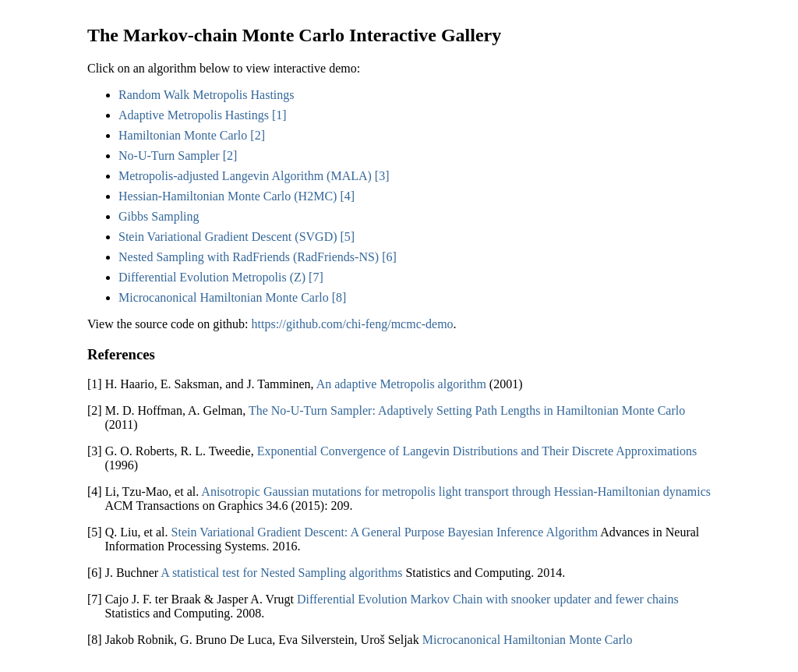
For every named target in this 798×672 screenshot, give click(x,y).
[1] (279, 115)
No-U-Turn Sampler (169, 156)
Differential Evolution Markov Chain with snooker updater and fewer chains (488, 599)
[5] (348, 237)
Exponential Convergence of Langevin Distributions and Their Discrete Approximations (477, 451)
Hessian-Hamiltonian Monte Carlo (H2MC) (228, 196)
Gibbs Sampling (159, 216)
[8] (339, 297)
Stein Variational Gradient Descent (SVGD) (228, 237)
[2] (258, 135)
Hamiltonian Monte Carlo (183, 135)
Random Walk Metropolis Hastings (207, 95)
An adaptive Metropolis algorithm (401, 384)
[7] (316, 277)
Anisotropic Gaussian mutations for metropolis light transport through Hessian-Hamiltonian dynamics (456, 492)
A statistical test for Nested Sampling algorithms (281, 573)
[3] (382, 176)
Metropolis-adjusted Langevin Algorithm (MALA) (245, 176)
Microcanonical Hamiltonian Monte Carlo (224, 297)
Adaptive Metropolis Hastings (194, 115)
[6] (389, 257)
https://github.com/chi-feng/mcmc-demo (353, 324)
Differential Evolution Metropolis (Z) (212, 277)
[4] (347, 196)
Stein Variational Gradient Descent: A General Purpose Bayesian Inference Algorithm (385, 532)
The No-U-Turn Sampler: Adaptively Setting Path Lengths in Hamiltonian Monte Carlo (467, 410)
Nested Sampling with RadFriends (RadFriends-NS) (249, 257)
